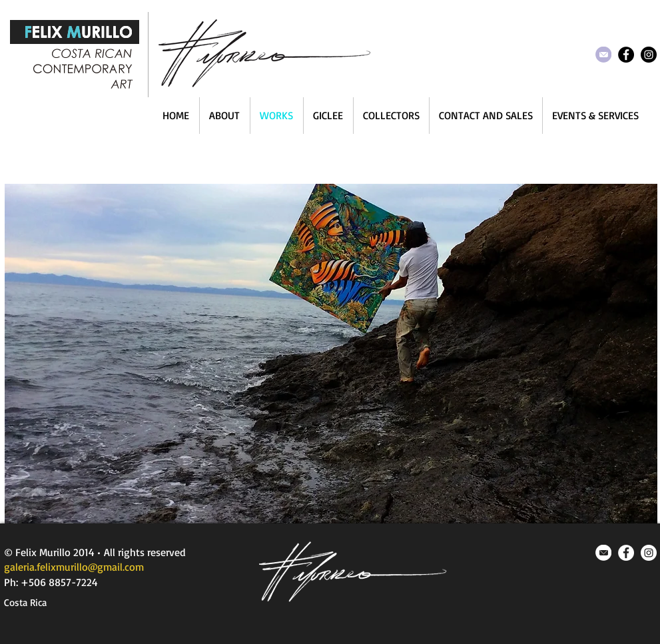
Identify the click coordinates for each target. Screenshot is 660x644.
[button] (331, 354)
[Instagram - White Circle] (649, 553)
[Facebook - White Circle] (626, 553)
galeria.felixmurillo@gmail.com (74, 567)
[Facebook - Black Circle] (626, 55)
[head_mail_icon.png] (603, 55)
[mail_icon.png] (603, 553)
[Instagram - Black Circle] (649, 55)
